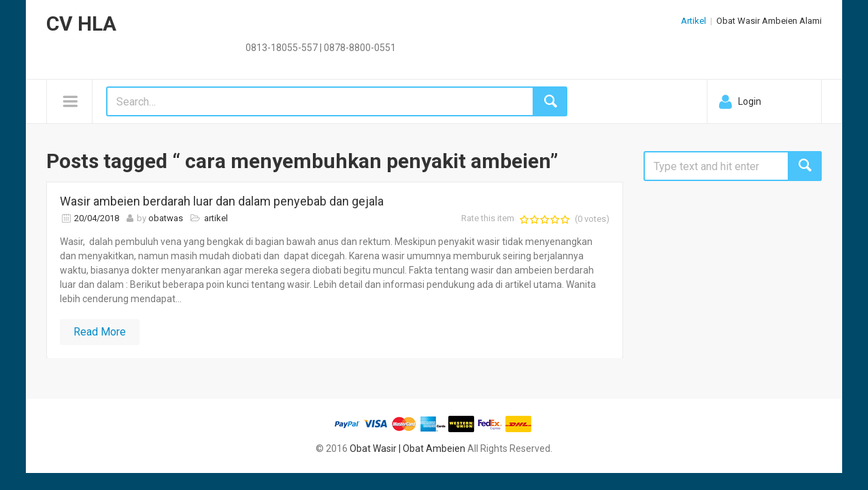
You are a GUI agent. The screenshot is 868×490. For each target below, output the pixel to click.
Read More (100, 332)
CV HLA (81, 23)
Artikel (694, 21)
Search (805, 166)
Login (750, 101)
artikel (216, 218)
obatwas (166, 218)
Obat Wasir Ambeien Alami (769, 21)
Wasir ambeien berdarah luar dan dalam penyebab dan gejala (222, 201)
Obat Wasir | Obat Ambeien (407, 448)
